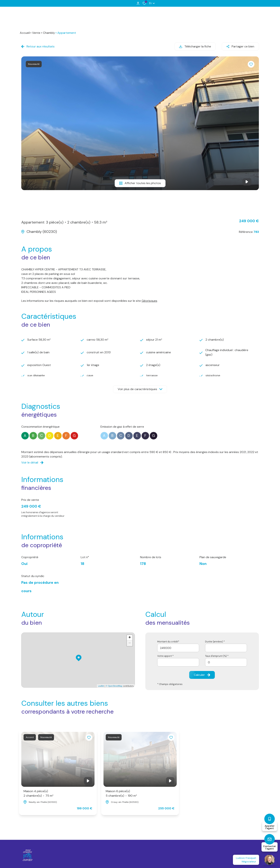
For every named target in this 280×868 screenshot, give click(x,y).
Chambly (49, 33)
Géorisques (149, 301)
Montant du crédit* (168, 642)
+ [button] (130, 638)
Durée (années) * (215, 642)
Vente (36, 33)
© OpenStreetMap (114, 686)
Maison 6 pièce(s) (121, 794)
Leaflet (101, 686)
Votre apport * (165, 656)
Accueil (25, 33)
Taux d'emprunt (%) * (217, 656)
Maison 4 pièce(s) (38, 794)
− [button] (130, 643)
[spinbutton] (226, 662)
